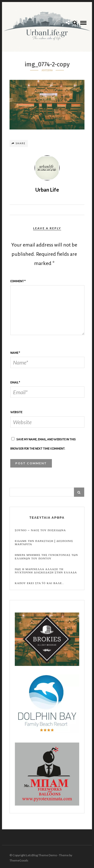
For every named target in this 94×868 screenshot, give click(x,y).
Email (15, 383)
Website (16, 412)
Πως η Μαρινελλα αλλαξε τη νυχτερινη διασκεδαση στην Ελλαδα (46, 571)
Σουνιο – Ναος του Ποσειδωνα (40, 530)
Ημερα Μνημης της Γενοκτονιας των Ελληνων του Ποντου (46, 557)
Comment (18, 281)
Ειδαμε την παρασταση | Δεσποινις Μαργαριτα (44, 543)
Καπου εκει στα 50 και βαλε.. (39, 583)
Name (15, 353)
